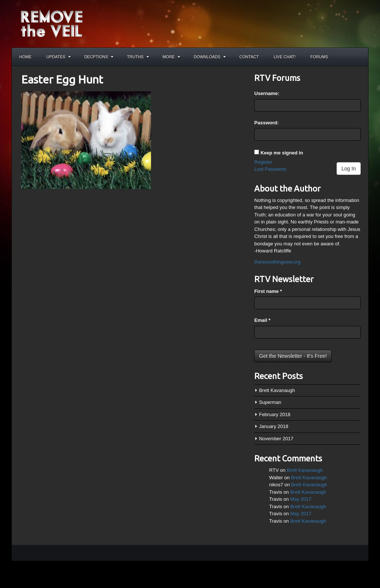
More (171, 57)
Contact (249, 57)
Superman (270, 402)
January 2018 (274, 426)
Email (262, 320)
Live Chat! (284, 57)
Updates (58, 57)
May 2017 (301, 499)
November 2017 (276, 439)
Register (263, 162)
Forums (320, 57)
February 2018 (275, 414)
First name (268, 291)
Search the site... (359, 57)
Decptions (99, 57)
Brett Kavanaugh (277, 390)
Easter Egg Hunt (62, 79)
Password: (266, 123)
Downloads (210, 57)
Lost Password (270, 169)
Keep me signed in (282, 153)
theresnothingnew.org (277, 262)
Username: (267, 93)
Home (25, 57)
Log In (349, 169)
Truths (138, 57)
